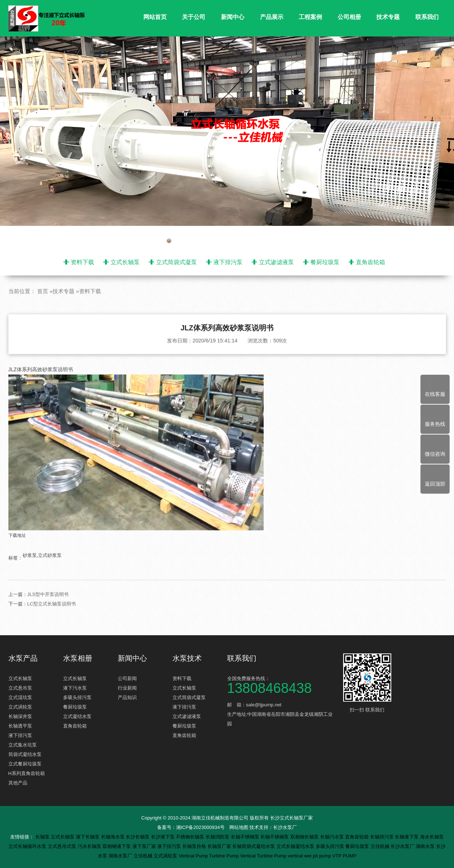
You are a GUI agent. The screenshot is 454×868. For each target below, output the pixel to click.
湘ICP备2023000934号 (200, 827)
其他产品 (18, 783)
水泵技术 (187, 658)
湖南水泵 (426, 846)
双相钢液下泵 (117, 846)
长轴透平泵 (20, 726)
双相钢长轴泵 (305, 837)
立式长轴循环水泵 (28, 846)
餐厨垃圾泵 (325, 262)
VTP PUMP (344, 856)
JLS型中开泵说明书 (48, 608)
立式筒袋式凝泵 (176, 262)
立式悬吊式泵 (63, 846)
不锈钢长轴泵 (191, 837)
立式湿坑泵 (20, 697)
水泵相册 (78, 658)
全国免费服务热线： (282, 684)
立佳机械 (381, 846)
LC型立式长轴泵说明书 (52, 618)
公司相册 (349, 17)
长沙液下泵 (164, 837)
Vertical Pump (194, 856)
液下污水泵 (75, 688)
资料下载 (82, 262)
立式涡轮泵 (20, 707)
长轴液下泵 (408, 837)
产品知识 (127, 697)
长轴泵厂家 (220, 846)
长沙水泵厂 (285, 827)
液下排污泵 (228, 262)
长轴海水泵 (114, 837)
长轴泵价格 (195, 846)
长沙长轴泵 (138, 837)
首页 (43, 305)
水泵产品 (23, 658)
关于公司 (194, 17)
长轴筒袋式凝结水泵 (254, 846)
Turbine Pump (225, 856)
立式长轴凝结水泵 (296, 846)
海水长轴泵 (432, 837)
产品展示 (272, 17)
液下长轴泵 (88, 837)
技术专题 (388, 17)
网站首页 (155, 17)
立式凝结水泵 (77, 716)
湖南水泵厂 (121, 856)
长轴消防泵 (218, 837)
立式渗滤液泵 (276, 262)
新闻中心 (233, 17)
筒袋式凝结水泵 (25, 754)
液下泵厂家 (145, 846)
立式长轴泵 (125, 262)
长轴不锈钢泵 (246, 837)
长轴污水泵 (333, 837)
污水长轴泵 (90, 846)
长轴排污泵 (383, 837)
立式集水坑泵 (23, 745)
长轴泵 (43, 837)
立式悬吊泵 (20, 688)
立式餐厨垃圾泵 (25, 764)
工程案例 (310, 17)
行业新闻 (127, 688)
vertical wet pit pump (310, 856)
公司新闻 (127, 678)
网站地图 (239, 827)
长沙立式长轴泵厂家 (292, 818)
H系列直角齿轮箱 (27, 773)
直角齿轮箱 (370, 262)
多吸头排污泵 (77, 697)
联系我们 (427, 17)
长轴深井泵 (20, 716)
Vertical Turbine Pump (264, 856)
